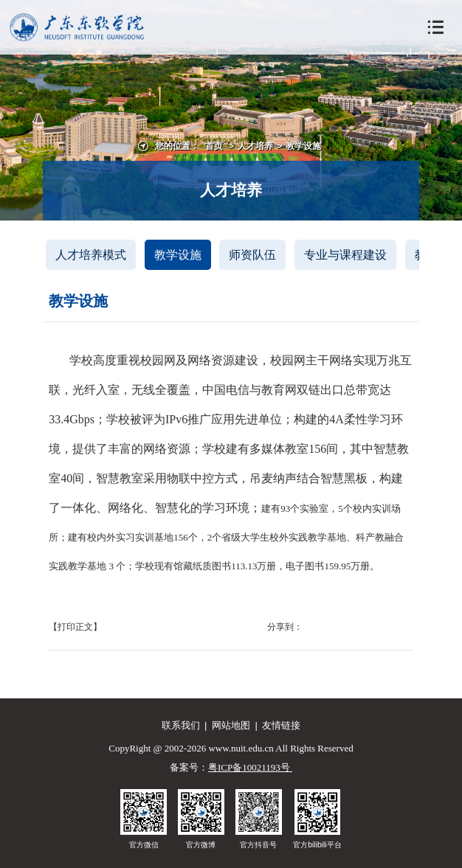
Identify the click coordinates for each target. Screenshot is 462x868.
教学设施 (303, 146)
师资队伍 (252, 254)
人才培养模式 (91, 254)
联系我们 (181, 725)
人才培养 (255, 146)
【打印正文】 (75, 626)
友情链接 (281, 725)
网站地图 (231, 725)
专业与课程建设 (345, 254)
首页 (214, 146)
